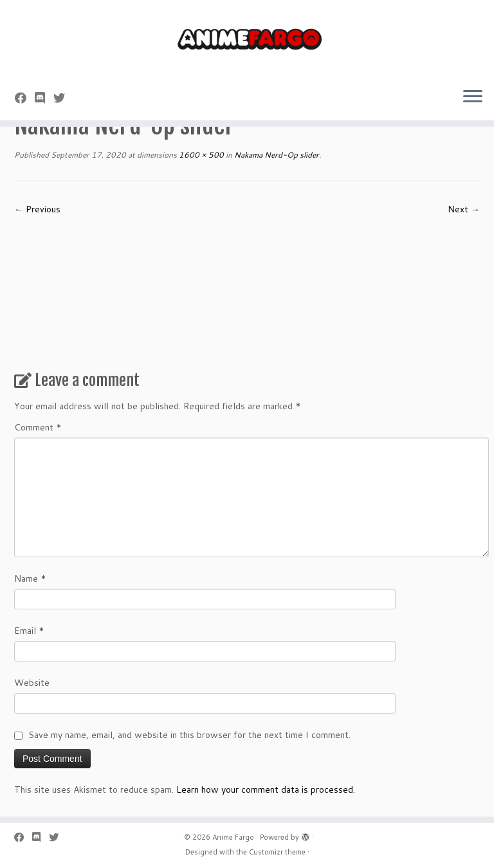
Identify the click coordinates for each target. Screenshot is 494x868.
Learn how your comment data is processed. (266, 790)
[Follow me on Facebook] (25, 98)
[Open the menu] (473, 97)
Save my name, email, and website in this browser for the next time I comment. (189, 735)
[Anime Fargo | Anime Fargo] (247, 39)
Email (29, 631)
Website (32, 683)
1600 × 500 (200, 155)
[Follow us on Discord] (44, 98)
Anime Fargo (233, 837)
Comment (38, 427)
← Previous (37, 209)
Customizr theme (277, 852)
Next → (464, 209)
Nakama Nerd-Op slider (276, 155)
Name (30, 578)
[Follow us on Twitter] (63, 98)
